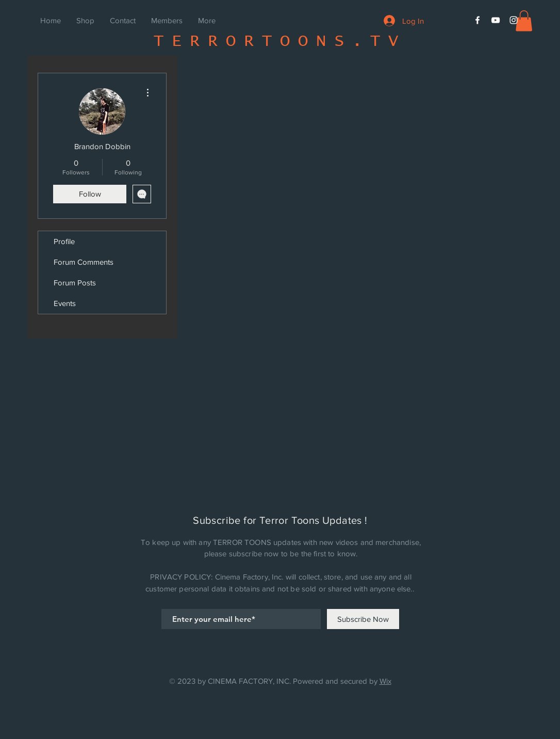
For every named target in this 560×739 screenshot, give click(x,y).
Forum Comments (84, 262)
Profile (64, 241)
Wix (385, 681)
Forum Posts (75, 283)
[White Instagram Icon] (514, 20)
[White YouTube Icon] (496, 20)
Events (65, 303)
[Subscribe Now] (363, 619)
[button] (524, 21)
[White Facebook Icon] (477, 20)
